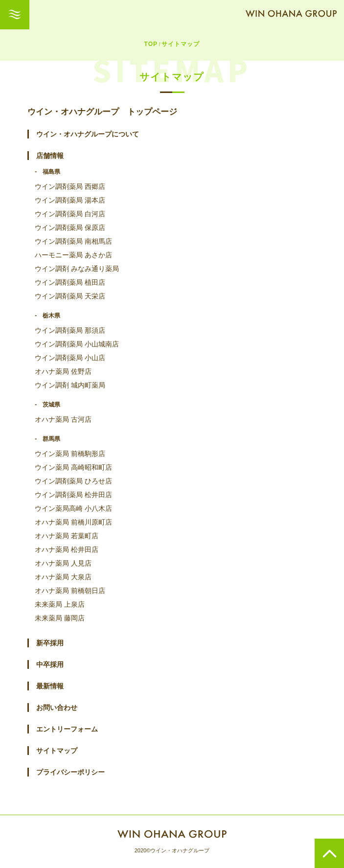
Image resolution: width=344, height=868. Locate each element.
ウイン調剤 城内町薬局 (70, 385)
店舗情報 (50, 156)
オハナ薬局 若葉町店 (67, 536)
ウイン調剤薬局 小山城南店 (77, 344)
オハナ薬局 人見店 (63, 563)
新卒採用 (50, 643)
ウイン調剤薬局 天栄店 (70, 296)
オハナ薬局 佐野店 (63, 371)
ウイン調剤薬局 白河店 (70, 214)
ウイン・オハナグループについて (88, 134)
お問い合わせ (57, 708)
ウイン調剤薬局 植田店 (70, 282)
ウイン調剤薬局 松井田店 (73, 495)
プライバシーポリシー (70, 772)
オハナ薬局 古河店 (63, 419)
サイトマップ (57, 751)
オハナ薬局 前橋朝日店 (70, 591)
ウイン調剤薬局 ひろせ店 (73, 481)
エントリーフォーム (67, 729)
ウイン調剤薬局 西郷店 (70, 186)
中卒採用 (50, 664)
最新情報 (50, 686)
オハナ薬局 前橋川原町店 (73, 522)
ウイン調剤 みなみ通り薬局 (77, 269)
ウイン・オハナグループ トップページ (102, 112)
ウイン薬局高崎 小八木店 (73, 508)
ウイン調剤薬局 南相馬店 (73, 241)
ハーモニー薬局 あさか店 (73, 255)
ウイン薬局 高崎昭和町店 (73, 467)
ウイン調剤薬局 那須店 (70, 330)
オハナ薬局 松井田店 (67, 549)
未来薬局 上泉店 (60, 604)
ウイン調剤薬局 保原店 (70, 228)
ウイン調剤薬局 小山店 (70, 358)
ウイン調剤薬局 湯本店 (70, 200)
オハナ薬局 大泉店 (63, 577)
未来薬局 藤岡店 (60, 618)
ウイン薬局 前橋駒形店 (70, 454)
